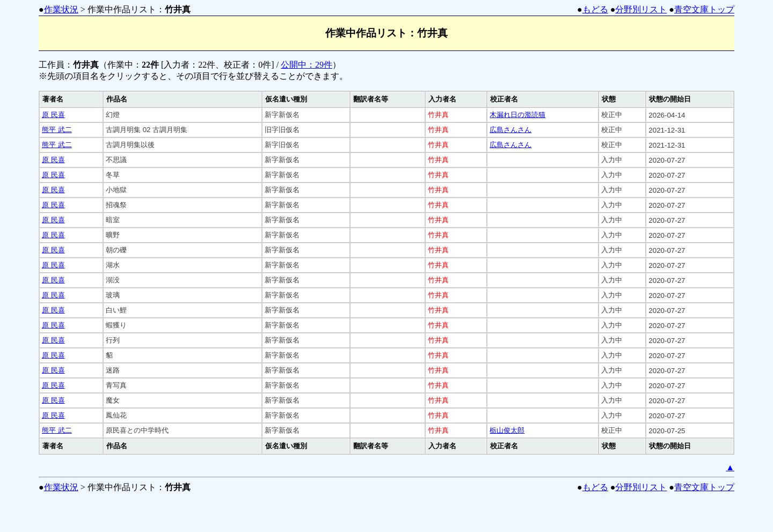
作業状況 (61, 9)
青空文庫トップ (704, 9)
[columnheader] (71, 99)
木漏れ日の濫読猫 (517, 115)
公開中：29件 (307, 65)
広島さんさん (511, 130)
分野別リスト (641, 9)
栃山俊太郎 (507, 430)
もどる (595, 9)
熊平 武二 (57, 130)
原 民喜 (53, 115)
